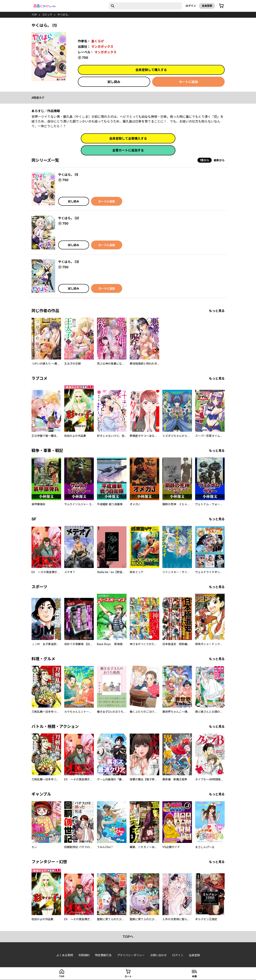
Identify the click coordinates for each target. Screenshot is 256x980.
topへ (128, 937)
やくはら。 (64, 15)
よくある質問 (65, 955)
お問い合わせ (158, 955)
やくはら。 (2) (69, 218)
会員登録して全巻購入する (128, 138)
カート (128, 976)
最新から (219, 160)
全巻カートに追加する (128, 150)
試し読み (114, 82)
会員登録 (207, 6)
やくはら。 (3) (69, 262)
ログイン (191, 6)
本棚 (194, 976)
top (34, 15)
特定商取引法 (103, 955)
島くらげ (98, 41)
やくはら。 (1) (68, 175)
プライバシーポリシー (131, 955)
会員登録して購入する (151, 70)
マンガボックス (102, 47)
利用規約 (84, 955)
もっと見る (217, 311)
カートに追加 (188, 82)
